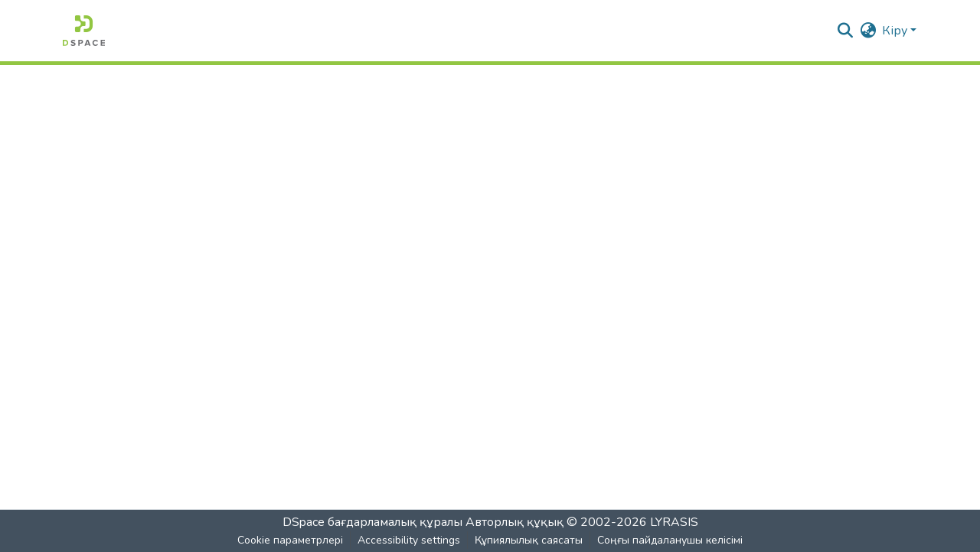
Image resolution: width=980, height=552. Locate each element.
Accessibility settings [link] (409, 540)
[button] (84, 31)
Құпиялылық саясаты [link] (529, 540)
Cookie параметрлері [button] (290, 540)
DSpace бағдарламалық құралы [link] (372, 522)
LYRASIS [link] (674, 522)
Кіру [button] (896, 31)
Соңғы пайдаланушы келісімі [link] (670, 540)
